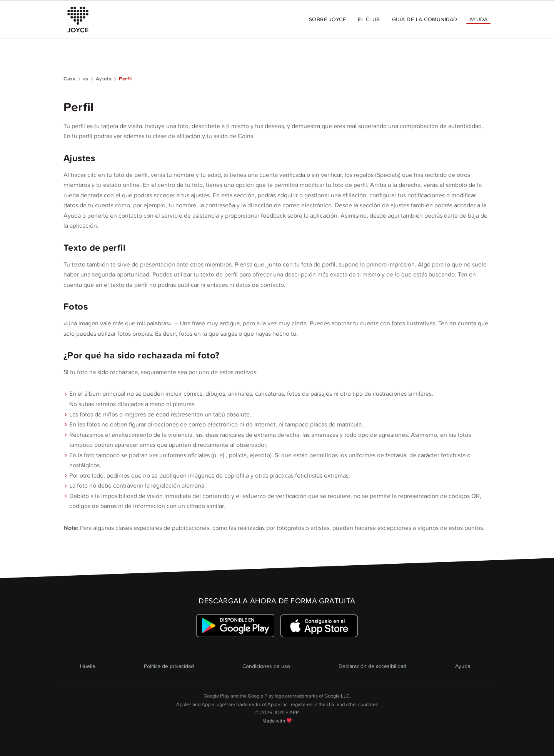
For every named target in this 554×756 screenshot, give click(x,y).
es (86, 79)
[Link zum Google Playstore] (235, 626)
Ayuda (478, 19)
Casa (70, 79)
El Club (369, 19)
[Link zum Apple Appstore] (319, 626)
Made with (277, 721)
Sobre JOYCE (327, 19)
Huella (88, 666)
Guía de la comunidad (425, 19)
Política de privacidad (169, 666)
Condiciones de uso (266, 666)
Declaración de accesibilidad (372, 666)
